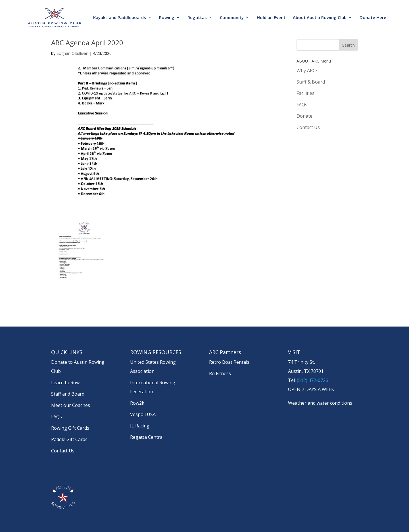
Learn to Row (65, 383)
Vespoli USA (143, 414)
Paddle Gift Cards (69, 439)
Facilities (305, 93)
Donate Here (373, 18)
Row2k (137, 403)
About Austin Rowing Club (320, 18)
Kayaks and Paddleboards (120, 18)
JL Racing (140, 426)
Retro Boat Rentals (229, 362)
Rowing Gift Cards (70, 428)
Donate (304, 116)
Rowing (167, 18)
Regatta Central (147, 437)
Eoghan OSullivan (72, 53)
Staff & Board (311, 82)
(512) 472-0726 (312, 380)
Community (232, 18)
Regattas (197, 18)
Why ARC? (307, 70)
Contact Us (308, 127)
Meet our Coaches (71, 405)
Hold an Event (271, 18)
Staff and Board (68, 394)
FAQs (302, 105)
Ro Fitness (220, 373)
